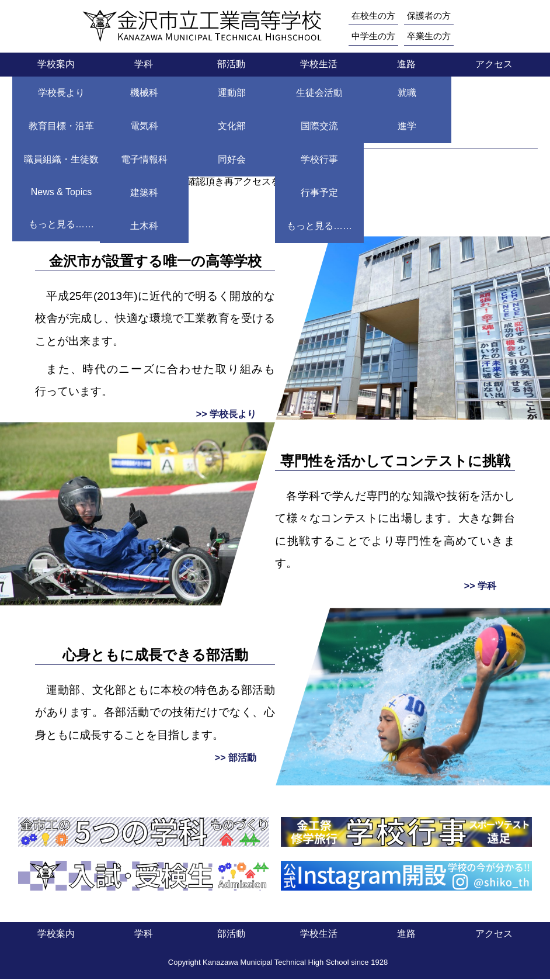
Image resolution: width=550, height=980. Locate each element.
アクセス (494, 65)
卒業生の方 (433, 37)
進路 (406, 65)
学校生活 (319, 65)
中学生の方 (375, 37)
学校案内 (56, 65)
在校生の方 (375, 15)
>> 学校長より (226, 415)
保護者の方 (433, 15)
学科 (144, 65)
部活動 (231, 65)
